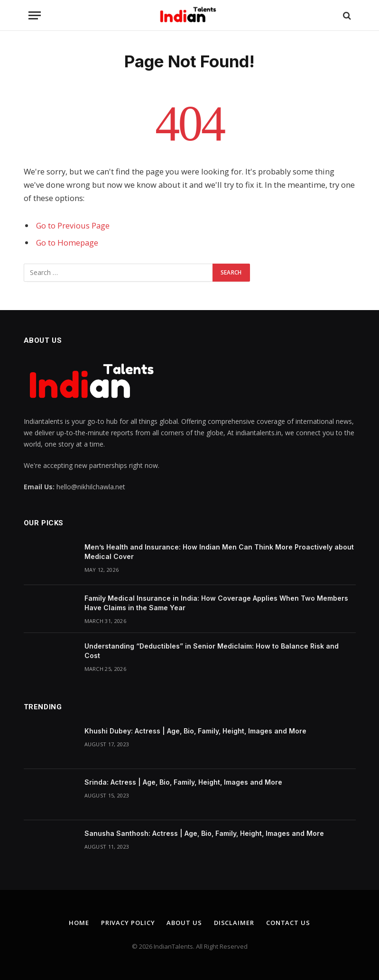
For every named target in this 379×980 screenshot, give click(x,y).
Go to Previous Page (73, 225)
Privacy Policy (128, 923)
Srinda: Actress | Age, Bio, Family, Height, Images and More (183, 782)
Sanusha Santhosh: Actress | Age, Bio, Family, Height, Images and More (204, 833)
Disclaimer (234, 923)
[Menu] (35, 15)
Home (79, 923)
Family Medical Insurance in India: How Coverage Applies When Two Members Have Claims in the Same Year (216, 603)
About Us (184, 923)
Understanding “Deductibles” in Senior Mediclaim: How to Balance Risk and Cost (212, 651)
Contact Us (288, 923)
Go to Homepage (67, 243)
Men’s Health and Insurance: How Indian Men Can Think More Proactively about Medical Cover (219, 552)
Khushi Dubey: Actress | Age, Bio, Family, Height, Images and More (195, 731)
